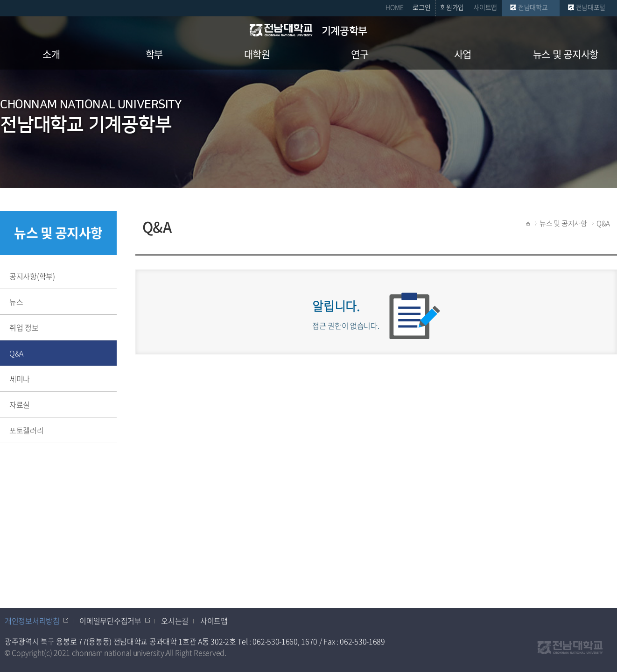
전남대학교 (533, 7)
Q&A (16, 353)
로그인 (421, 7)
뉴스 (16, 302)
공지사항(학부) (32, 276)
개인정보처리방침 (32, 621)
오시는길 (175, 621)
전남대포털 (591, 7)
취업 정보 (24, 327)
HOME (394, 7)
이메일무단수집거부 (110, 621)
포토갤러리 (27, 430)
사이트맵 (485, 7)
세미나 (20, 379)
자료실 (20, 404)
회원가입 (452, 7)
